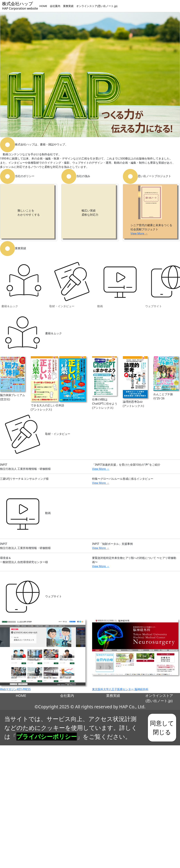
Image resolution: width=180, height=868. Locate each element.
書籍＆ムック (24, 283)
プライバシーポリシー (47, 736)
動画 (120, 283)
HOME (43, 6)
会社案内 (55, 6)
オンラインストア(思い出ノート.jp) (97, 6)
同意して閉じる (162, 728)
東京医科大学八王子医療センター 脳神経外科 (120, 689)
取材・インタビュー (72, 283)
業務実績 (68, 6)
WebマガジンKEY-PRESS (15, 689)
